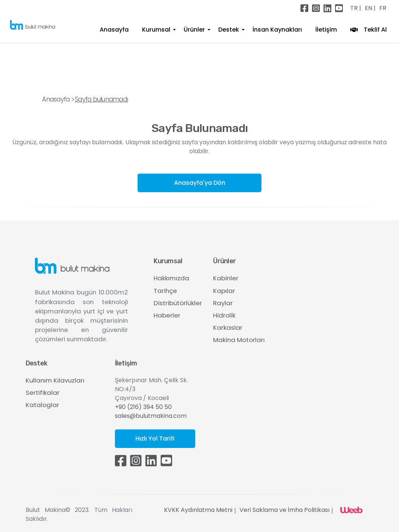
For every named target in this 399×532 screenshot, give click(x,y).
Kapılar (224, 291)
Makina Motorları (239, 340)
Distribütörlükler (178, 303)
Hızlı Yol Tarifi (155, 439)
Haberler (167, 315)
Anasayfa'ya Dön (200, 183)
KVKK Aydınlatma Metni (198, 510)
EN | (370, 8)
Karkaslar (228, 328)
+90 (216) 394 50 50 (143, 407)
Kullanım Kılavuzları (55, 380)
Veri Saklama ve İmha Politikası (284, 510)
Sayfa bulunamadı (101, 99)
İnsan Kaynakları (277, 30)
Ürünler (194, 30)
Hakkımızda (171, 278)
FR (383, 8)
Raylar (223, 303)
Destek (229, 30)
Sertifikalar (43, 393)
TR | (356, 8)
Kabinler (226, 278)
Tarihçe (165, 291)
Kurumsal (156, 30)
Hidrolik (224, 315)
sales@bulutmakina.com (151, 416)
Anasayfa (114, 30)
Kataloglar (42, 405)
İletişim (326, 30)
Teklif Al (369, 30)
